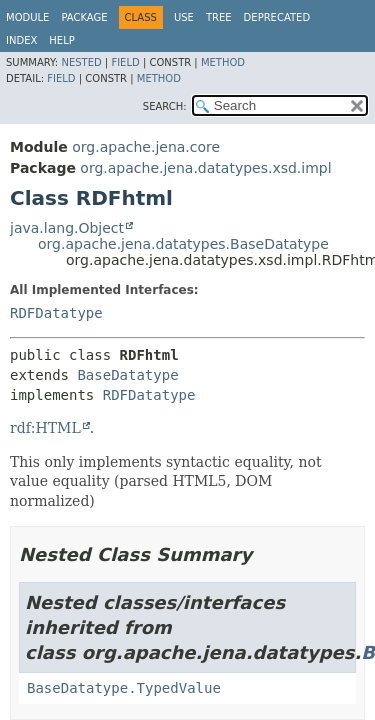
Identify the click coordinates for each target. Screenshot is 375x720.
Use (184, 17)
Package (84, 17)
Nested (81, 62)
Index (21, 40)
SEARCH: (165, 106)
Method (223, 62)
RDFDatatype (56, 313)
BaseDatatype (127, 375)
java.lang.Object (67, 228)
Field (125, 62)
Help (61, 40)
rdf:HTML (45, 428)
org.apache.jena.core (146, 147)
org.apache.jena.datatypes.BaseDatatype (183, 244)
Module (27, 17)
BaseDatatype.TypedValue (124, 688)
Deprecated (277, 17)
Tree (219, 17)
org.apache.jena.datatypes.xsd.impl (205, 168)
